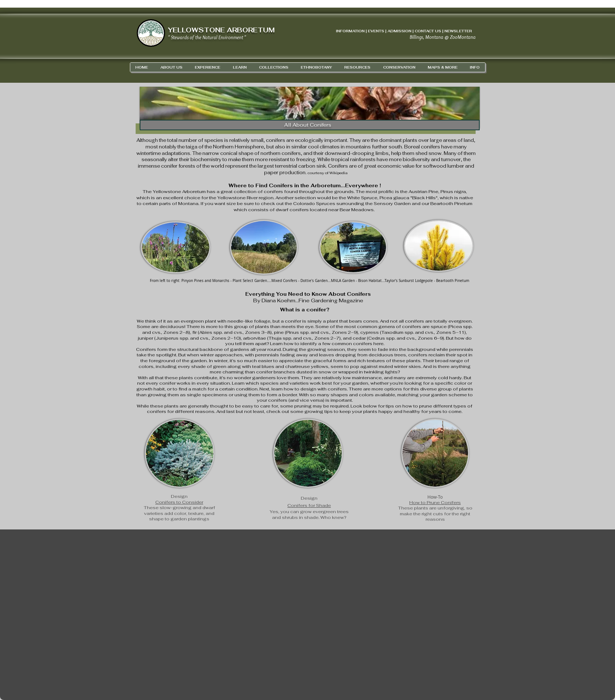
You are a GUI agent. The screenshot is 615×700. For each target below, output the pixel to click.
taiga (192, 147)
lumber (456, 166)
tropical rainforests (353, 159)
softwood (435, 166)
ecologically (309, 140)
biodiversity (416, 159)
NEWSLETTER (458, 31)
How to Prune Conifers (435, 503)
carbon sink (312, 166)
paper (271, 173)
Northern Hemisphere (238, 147)
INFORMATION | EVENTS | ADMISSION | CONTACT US (389, 31)
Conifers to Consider (179, 502)
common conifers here (358, 344)
